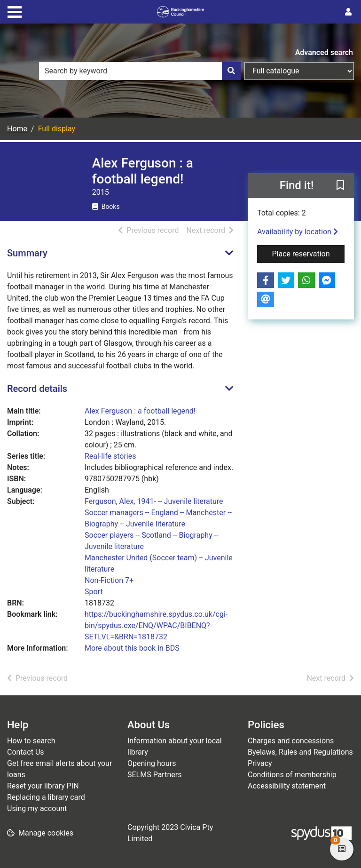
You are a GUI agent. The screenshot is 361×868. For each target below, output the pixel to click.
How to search (31, 741)
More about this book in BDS (132, 648)
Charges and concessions (291, 741)
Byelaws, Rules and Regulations (300, 752)
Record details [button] (37, 389)
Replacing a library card (46, 797)
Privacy (260, 763)
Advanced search (324, 52)
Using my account (37, 808)
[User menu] (348, 12)
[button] (340, 186)
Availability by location (298, 232)
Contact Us (26, 752)
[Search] (231, 71)
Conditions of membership (292, 775)
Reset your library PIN (43, 786)
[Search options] (299, 71)
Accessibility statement (287, 786)
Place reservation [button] (309, 253)
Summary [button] (27, 253)
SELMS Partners (154, 775)
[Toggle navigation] (15, 11)
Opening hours (152, 763)
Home (17, 129)
